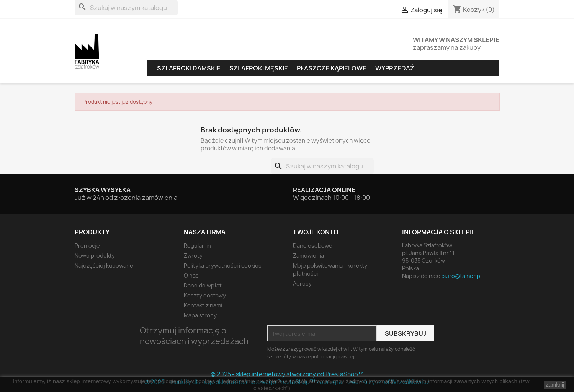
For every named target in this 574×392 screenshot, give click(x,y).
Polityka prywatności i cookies (223, 265)
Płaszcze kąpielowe (332, 68)
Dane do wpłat (203, 285)
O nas (191, 275)
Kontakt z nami (203, 305)
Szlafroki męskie (259, 68)
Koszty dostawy (205, 295)
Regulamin (197, 246)
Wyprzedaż (395, 68)
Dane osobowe (313, 246)
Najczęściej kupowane (104, 265)
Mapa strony (200, 315)
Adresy (302, 283)
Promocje (87, 246)
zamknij (555, 385)
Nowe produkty (95, 256)
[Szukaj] (126, 8)
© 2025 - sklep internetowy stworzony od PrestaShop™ (287, 374)
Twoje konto (316, 232)
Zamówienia (308, 256)
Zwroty (193, 256)
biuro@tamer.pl (461, 276)
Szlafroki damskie (189, 68)
